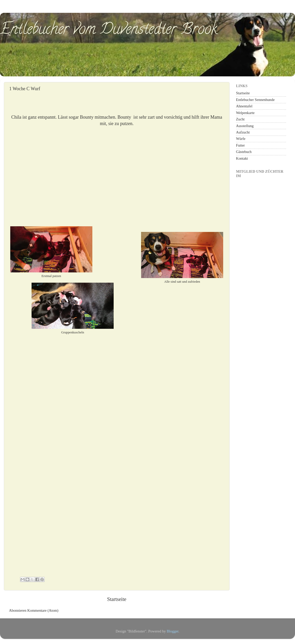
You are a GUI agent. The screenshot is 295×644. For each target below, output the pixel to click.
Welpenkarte (245, 113)
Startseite (117, 599)
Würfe (241, 139)
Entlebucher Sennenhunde (255, 100)
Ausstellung (245, 126)
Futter (240, 145)
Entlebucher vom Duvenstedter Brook (109, 30)
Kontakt (242, 158)
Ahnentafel (244, 106)
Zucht (240, 119)
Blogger (173, 631)
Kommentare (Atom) (43, 610)
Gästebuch (244, 152)
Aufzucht (243, 132)
